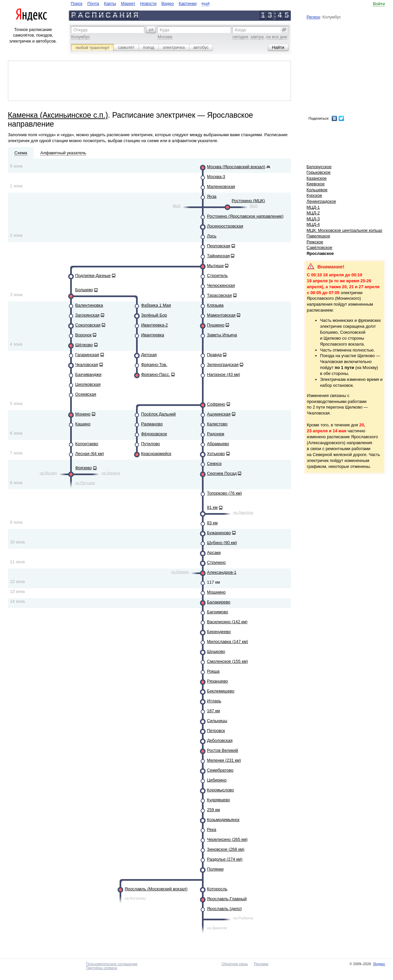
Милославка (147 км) (227, 642)
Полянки (215, 869)
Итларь (214, 701)
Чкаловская (86, 365)
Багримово (217, 612)
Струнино (216, 562)
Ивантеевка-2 (154, 325)
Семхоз (214, 463)
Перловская (219, 246)
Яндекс (379, 964)
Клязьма (215, 305)
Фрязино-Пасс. (155, 374)
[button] (151, 30)
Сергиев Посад (222, 473)
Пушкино (216, 325)
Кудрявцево (218, 800)
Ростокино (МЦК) (248, 201)
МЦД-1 (313, 207)
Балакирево (219, 602)
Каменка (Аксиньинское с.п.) (58, 115)
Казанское (317, 178)
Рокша (213, 671)
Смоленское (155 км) (227, 661)
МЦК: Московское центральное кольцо (345, 230)
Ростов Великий (222, 750)
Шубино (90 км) (222, 543)
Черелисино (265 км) (227, 839)
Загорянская (87, 315)
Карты (110, 3)
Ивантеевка (153, 335)
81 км (212, 507)
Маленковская (221, 186)
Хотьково (216, 454)
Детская (149, 355)
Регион (313, 17)
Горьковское (319, 172)
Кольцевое (317, 190)
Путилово (150, 444)
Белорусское (319, 167)
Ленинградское (322, 201)
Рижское (315, 242)
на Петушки (85, 483)
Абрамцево (218, 444)
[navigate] (140, 3)
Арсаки (214, 552)
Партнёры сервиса (101, 968)
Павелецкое (319, 236)
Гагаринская (87, 355)
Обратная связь (235, 964)
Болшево (84, 290)
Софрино (216, 404)
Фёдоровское (154, 434)
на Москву (49, 473)
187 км (213, 711)
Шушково (216, 651)
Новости (149, 3)
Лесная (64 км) (89, 454)
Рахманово (152, 424)
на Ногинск (111, 473)
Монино (83, 414)
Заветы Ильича (222, 335)
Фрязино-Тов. (154, 365)
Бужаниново (219, 533)
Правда (214, 355)
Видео (168, 3)
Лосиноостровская (225, 226)
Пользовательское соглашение (112, 964)
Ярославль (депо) (224, 909)
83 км (212, 523)
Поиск (77, 3)
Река (211, 829)
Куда (164, 30)
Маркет (128, 3)
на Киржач (180, 572)
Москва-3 (216, 177)
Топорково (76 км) (224, 493)
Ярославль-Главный (227, 899)
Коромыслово (220, 790)
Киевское (316, 184)
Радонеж (215, 434)
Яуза (212, 196)
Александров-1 (222, 572)
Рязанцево (217, 681)
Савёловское (320, 247)
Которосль (217, 889)
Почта (93, 3)
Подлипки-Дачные (93, 276)
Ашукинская (219, 414)
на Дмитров (243, 512)
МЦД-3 (313, 219)
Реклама (261, 964)
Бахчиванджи (88, 374)
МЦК (177, 206)
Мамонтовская (221, 315)
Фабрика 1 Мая (156, 305)
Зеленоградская (223, 365)
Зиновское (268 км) (225, 849)
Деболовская (220, 740)
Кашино (83, 424)
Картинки (188, 3)
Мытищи (215, 266)
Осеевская (86, 394)
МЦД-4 (313, 224)
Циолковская (88, 384)
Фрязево (83, 468)
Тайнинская (218, 256)
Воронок (83, 335)
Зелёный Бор (154, 315)
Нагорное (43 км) (224, 374)
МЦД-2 (313, 213)
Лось (212, 236)
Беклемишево (221, 691)
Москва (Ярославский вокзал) (236, 167)
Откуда (81, 30)
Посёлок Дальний (158, 414)
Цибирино (217, 780)
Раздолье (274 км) (225, 859)
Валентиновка (89, 305)
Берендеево (219, 632)
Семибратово (220, 770)
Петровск (216, 731)
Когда (240, 30)
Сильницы (217, 721)
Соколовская (88, 325)
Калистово (217, 424)
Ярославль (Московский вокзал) (156, 889)
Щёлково (84, 345)
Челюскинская (221, 285)
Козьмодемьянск (223, 820)
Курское (314, 195)
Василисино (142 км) (227, 622)
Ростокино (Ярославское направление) (245, 216)
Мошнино (216, 592)
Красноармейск (156, 454)
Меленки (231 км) (224, 760)
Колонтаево (87, 444)
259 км (213, 810)
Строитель (217, 276)
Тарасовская (219, 295)
